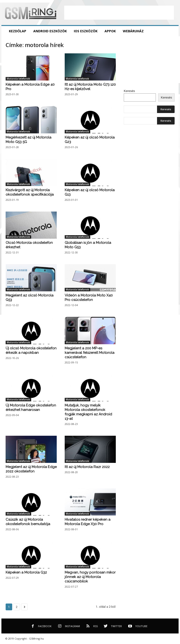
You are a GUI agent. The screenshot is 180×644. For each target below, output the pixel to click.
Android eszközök (50, 31)
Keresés (129, 91)
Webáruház (133, 31)
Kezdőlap (18, 31)
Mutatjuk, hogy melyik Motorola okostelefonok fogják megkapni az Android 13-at (88, 412)
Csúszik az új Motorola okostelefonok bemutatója (28, 522)
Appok (110, 31)
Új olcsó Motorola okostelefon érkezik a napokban (31, 350)
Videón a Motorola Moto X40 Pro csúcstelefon (89, 298)
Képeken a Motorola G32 (26, 572)
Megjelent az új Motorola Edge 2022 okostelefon (31, 469)
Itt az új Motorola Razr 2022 (87, 467)
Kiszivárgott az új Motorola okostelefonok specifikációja (30, 192)
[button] (172, 31)
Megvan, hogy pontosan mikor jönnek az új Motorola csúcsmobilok (90, 577)
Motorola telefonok (18, 79)
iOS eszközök (86, 31)
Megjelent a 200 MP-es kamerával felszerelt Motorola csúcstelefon (90, 353)
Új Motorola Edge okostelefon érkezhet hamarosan (31, 408)
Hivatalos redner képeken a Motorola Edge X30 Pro (88, 522)
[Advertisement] (119, 13)
